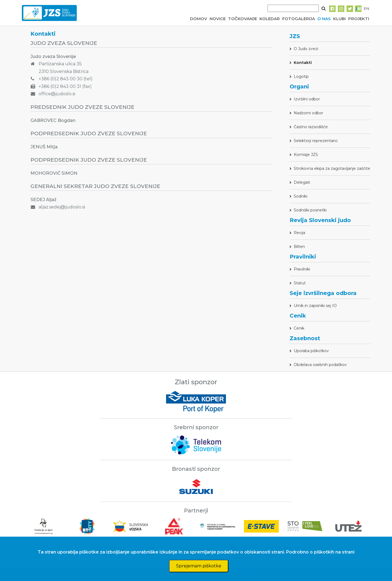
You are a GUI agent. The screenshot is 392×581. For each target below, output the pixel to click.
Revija (299, 233)
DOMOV (199, 19)
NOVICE (218, 19)
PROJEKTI (359, 19)
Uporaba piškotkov (311, 351)
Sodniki (301, 196)
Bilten (299, 247)
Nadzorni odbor (308, 113)
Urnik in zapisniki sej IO (315, 306)
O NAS (324, 19)
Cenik (299, 328)
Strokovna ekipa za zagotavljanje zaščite (332, 168)
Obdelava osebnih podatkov (320, 365)
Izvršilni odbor (307, 99)
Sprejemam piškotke (199, 566)
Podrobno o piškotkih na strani (320, 552)
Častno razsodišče (311, 127)
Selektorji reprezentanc (316, 141)
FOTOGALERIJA (299, 19)
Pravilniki (302, 269)
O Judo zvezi (306, 49)
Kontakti (303, 63)
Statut (300, 283)
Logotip (301, 76)
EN (366, 8)
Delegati (302, 182)
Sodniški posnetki (310, 210)
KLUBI (339, 19)
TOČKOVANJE (243, 19)
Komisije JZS (306, 155)
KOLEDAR (270, 19)
